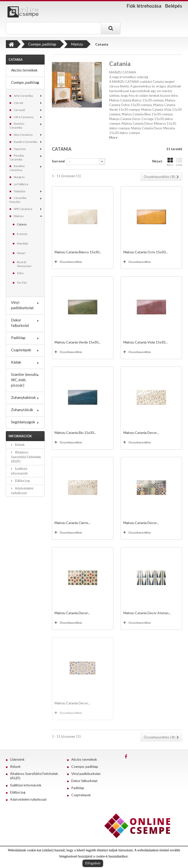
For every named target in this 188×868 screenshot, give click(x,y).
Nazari (21, 253)
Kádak (16, 362)
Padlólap (18, 338)
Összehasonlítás (71, 262)
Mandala (23, 243)
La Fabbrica (21, 184)
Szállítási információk (26, 785)
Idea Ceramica (23, 135)
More (113, 137)
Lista (179, 162)
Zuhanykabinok (23, 397)
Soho (20, 273)
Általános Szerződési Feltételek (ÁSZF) (26, 457)
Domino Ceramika (17, 126)
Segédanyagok (23, 422)
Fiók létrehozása (144, 6)
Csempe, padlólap (25, 82)
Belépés (174, 6)
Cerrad (18, 103)
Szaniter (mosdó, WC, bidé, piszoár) (24, 380)
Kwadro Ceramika (25, 142)
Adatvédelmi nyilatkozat (28, 799)
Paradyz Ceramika (17, 157)
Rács (170, 162)
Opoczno (20, 149)
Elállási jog (22, 481)
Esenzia (22, 234)
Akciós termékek (24, 70)
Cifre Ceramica (24, 117)
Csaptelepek (21, 350)
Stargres (19, 177)
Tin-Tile (22, 283)
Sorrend (58, 161)
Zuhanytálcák (22, 410)
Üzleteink (17, 759)
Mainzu (19, 216)
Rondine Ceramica (17, 168)
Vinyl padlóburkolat (22, 305)
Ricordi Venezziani (24, 264)
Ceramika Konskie (18, 200)
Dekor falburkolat (20, 323)
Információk (20, 436)
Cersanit (19, 110)
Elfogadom (93, 863)
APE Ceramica (23, 209)
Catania (22, 224)
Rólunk (19, 445)
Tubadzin (20, 191)
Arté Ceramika (23, 96)
